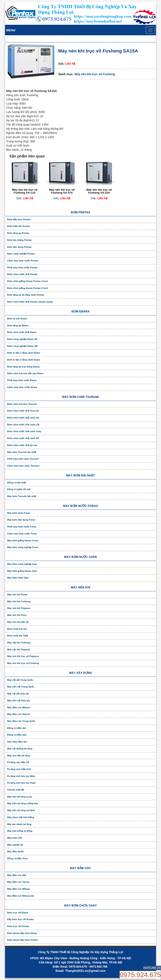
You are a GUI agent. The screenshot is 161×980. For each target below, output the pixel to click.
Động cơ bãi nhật (17, 483)
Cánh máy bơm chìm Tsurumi (23, 466)
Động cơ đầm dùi (17, 728)
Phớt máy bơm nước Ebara (22, 380)
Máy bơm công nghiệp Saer (22, 564)
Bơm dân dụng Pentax (19, 247)
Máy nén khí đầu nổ (18, 622)
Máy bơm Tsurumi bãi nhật (22, 452)
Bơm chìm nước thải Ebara (22, 332)
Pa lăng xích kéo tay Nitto (21, 776)
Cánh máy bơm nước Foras (22, 534)
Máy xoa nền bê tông (19, 756)
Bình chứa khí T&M (18, 636)
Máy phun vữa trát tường (21, 817)
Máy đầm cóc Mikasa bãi (21, 896)
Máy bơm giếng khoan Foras (23, 541)
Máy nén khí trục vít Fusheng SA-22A (99, 191)
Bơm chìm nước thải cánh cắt (23, 425)
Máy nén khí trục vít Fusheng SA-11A (25, 191)
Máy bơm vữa (14, 838)
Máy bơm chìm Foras (19, 513)
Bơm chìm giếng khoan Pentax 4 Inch (28, 281)
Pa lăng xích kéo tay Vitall (21, 783)
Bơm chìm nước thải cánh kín (23, 418)
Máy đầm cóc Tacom (18, 882)
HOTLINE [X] (152, 968)
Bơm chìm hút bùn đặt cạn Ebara (25, 373)
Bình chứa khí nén (17, 629)
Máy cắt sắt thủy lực (18, 694)
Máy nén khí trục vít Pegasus (23, 656)
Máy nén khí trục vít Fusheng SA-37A (62, 191)
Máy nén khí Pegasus (19, 608)
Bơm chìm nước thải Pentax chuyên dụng (30, 302)
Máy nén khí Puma (17, 594)
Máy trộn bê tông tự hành (21, 810)
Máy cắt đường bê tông (20, 749)
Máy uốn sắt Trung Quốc (21, 687)
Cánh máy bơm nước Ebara (22, 387)
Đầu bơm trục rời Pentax (21, 919)
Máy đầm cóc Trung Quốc (21, 721)
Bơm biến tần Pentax (19, 226)
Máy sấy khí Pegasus (19, 649)
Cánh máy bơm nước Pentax (23, 261)
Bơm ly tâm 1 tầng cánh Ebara (24, 353)
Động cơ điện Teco (17, 858)
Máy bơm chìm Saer (18, 578)
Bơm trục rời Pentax (18, 926)
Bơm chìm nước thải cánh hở (23, 438)
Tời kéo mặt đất (16, 790)
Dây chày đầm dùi (17, 742)
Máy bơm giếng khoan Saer (22, 571)
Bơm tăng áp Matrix (18, 325)
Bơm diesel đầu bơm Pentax (23, 940)
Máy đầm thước (16, 851)
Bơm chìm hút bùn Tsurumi (22, 404)
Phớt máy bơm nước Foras (22, 527)
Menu (11, 30)
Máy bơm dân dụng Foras (21, 520)
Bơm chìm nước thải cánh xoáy (24, 431)
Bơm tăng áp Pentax (18, 233)
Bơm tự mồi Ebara (17, 319)
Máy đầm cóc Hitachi (19, 714)
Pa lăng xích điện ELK (19, 769)
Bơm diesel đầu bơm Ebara (22, 933)
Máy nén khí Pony (17, 615)
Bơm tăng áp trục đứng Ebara (23, 367)
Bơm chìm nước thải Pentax (22, 274)
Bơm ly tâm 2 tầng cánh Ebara (24, 360)
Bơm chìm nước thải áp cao (22, 445)
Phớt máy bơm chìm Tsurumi (23, 459)
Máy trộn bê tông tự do (20, 797)
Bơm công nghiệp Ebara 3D (22, 339)
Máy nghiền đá (15, 845)
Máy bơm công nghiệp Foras (23, 547)
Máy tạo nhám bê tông (19, 824)
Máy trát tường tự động (20, 831)
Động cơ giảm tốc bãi (19, 489)
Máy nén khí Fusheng (19, 601)
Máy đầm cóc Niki (17, 875)
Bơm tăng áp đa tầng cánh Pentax (26, 295)
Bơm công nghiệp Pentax (21, 254)
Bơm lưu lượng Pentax (19, 240)
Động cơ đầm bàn (17, 735)
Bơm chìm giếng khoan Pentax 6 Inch (28, 288)
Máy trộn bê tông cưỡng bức (23, 803)
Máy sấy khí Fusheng (19, 643)
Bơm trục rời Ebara (18, 913)
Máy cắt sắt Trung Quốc (20, 680)
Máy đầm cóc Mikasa (19, 707)
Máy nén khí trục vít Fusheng (95, 74)
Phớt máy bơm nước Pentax (22, 268)
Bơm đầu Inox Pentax (19, 219)
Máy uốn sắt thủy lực (19, 701)
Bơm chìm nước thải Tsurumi (23, 411)
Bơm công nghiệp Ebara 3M (22, 346)
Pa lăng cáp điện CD (18, 762)
